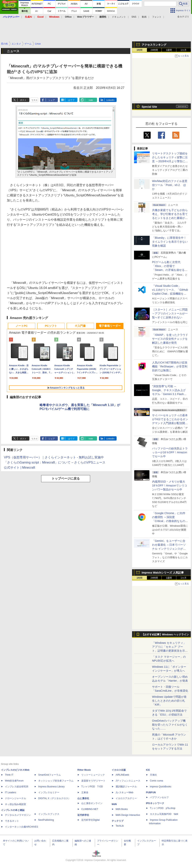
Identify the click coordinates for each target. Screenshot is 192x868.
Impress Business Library (51, 787)
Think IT (9, 775)
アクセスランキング (154, 45)
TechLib (120, 826)
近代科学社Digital (90, 820)
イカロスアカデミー (126, 798)
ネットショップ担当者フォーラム (56, 781)
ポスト (23, 100)
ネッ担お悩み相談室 (15, 804)
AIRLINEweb (122, 775)
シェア (52, 100)
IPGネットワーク (155, 803)
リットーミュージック (93, 775)
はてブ (71, 100)
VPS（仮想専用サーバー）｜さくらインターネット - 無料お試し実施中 (54, 457)
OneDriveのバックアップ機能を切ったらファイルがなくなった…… (170, 725)
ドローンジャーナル (15, 798)
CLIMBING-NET (90, 809)
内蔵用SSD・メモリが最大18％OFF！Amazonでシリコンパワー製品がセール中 (170, 485)
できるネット (12, 821)
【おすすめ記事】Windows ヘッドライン (165, 635)
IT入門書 (80, 326)
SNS (134, 17)
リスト (35, 100)
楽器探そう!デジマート (93, 781)
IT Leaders (10, 792)
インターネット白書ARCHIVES (21, 827)
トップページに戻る (66, 479)
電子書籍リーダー (110, 326)
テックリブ (118, 821)
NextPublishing (46, 820)
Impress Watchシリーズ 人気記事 (163, 573)
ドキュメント (119, 17)
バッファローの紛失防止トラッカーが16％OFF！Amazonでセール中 (170, 452)
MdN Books (122, 809)
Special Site (149, 107)
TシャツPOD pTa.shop (163, 808)
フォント (157, 17)
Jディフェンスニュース (128, 781)
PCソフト (51, 326)
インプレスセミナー (49, 792)
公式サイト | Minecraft (19, 468)
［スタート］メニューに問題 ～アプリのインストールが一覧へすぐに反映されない (170, 313)
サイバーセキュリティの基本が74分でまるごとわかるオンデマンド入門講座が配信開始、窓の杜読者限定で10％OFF (170, 423)
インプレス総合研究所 (17, 787)
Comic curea (156, 781)
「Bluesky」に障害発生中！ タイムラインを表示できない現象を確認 (170, 242)
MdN (114, 804)
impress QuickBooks (161, 787)
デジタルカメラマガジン (18, 815)
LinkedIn (110, 100)
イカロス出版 (119, 770)
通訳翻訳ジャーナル (126, 787)
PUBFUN (151, 792)
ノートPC (21, 326)
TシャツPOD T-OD (92, 787)
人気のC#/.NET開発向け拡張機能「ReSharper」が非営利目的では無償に (170, 366)
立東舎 (85, 792)
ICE (148, 770)
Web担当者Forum (14, 781)
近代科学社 (83, 815)
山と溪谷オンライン (92, 803)
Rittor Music (84, 770)
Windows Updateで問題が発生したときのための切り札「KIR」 (169, 701)
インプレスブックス (49, 814)
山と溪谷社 (83, 798)
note (91, 100)
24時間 (154, 50)
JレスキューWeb (124, 792)
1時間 (140, 50)
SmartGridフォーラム (49, 775)
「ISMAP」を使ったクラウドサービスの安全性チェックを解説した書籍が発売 (170, 339)
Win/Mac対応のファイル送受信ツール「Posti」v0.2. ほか (170, 185)
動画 (144, 17)
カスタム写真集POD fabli (164, 814)
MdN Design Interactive (128, 815)
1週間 (169, 50)
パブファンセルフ (159, 797)
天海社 (153, 775)
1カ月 (184, 50)
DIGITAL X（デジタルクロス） (54, 798)
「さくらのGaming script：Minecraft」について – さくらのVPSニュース (55, 462)
